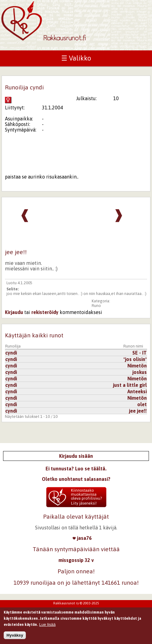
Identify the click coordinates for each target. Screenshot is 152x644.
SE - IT (140, 353)
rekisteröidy (45, 312)
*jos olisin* (135, 359)
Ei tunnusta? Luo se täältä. (76, 469)
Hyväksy (15, 638)
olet (142, 404)
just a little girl (130, 385)
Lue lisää (47, 627)
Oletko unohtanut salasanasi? (76, 479)
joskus (140, 372)
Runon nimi (133, 346)
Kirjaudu (14, 312)
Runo (96, 306)
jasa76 (82, 538)
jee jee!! (138, 411)
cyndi (11, 353)
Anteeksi (137, 391)
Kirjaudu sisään (76, 456)
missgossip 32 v (76, 560)
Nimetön (137, 366)
